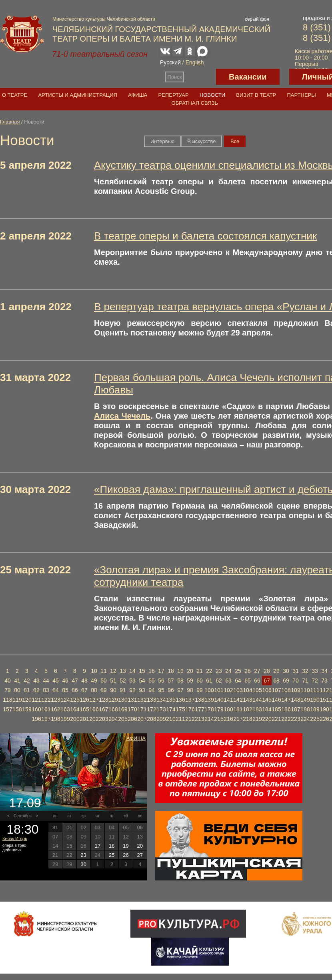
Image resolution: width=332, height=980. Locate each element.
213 (199, 719)
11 (104, 671)
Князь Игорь (15, 838)
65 (248, 681)
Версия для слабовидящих (200, 77)
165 (84, 709)
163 (65, 709)
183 (257, 709)
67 (267, 681)
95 (161, 690)
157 (7, 709)
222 (286, 719)
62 (219, 681)
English (195, 62)
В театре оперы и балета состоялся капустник (205, 236)
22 (209, 671)
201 (84, 719)
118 (7, 700)
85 (65, 690)
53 (132, 681)
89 (104, 690)
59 (190, 681)
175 (180, 709)
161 (46, 709)
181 (238, 709)
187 (295, 709)
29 (276, 671)
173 (161, 709)
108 (286, 690)
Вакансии (248, 77)
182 (247, 709)
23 (219, 671)
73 (324, 681)
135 (171, 700)
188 (305, 709)
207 (142, 719)
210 (171, 719)
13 (123, 671)
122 (46, 700)
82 (36, 690)
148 (295, 700)
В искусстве (201, 141)
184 (267, 709)
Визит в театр (256, 95)
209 (161, 719)
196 (36, 719)
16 (152, 671)
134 (161, 700)
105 (257, 690)
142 (238, 700)
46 (65, 681)
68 (276, 681)
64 (238, 681)
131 (132, 700)
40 (8, 681)
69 (286, 681)
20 (190, 671)
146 (276, 700)
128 (103, 700)
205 (123, 719)
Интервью (162, 141)
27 (257, 671)
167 (103, 709)
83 (46, 690)
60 (200, 681)
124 (65, 700)
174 (171, 709)
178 (209, 709)
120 (27, 700)
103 (238, 690)
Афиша (138, 95)
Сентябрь (23, 816)
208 (151, 719)
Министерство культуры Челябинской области (104, 19)
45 (56, 681)
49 (94, 681)
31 (296, 671)
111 (315, 690)
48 (84, 681)
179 (219, 709)
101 (219, 690)
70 (296, 681)
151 (324, 700)
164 (75, 709)
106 (267, 690)
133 (151, 700)
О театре (15, 95)
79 (8, 690)
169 (123, 709)
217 (238, 719)
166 (94, 709)
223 (295, 719)
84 (56, 690)
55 (152, 681)
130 (123, 700)
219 (257, 719)
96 (171, 690)
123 (55, 700)
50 (104, 681)
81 (27, 690)
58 (180, 681)
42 (27, 681)
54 (142, 681)
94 (152, 690)
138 (199, 700)
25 (238, 671)
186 (286, 709)
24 (228, 671)
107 (276, 690)
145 (267, 700)
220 (267, 719)
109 (295, 690)
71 (305, 681)
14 (132, 671)
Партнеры (301, 95)
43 (36, 681)
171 (142, 709)
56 (161, 681)
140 (219, 700)
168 (113, 709)
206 (132, 719)
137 (190, 700)
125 (75, 700)
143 (247, 700)
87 (84, 690)
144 (257, 700)
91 (123, 690)
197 (46, 719)
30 (286, 671)
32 (305, 671)
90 (113, 690)
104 (247, 690)
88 (94, 690)
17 (161, 671)
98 (190, 690)
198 (55, 719)
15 (142, 671)
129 (113, 700)
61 (209, 681)
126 (84, 700)
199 (65, 719)
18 (171, 671)
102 (228, 690)
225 (315, 719)
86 (75, 690)
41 (17, 681)
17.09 (25, 803)
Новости (212, 95)
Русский (170, 62)
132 (142, 700)
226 (324, 719)
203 (103, 719)
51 (113, 681)
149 (305, 700)
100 (209, 690)
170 (132, 709)
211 (180, 719)
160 (36, 709)
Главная (10, 122)
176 (190, 709)
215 (219, 719)
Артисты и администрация (78, 95)
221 (276, 719)
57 (171, 681)
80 (17, 690)
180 (228, 709)
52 (123, 681)
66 (257, 681)
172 (151, 709)
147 (286, 700)
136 (180, 700)
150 (315, 700)
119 (17, 700)
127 (94, 700)
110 (305, 690)
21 (200, 671)
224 (305, 719)
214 (209, 719)
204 (113, 719)
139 (209, 700)
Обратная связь (195, 103)
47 (75, 681)
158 (17, 709)
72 (315, 681)
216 (228, 719)
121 (36, 700)
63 (228, 681)
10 (94, 671)
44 (46, 681)
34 (324, 671)
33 (315, 671)
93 (142, 690)
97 (180, 690)
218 (247, 719)
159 (27, 709)
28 (267, 671)
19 (180, 671)
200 (75, 719)
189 (315, 709)
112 (324, 690)
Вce (235, 141)
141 (228, 700)
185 (276, 709)
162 (55, 709)
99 (200, 690)
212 (190, 719)
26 (248, 671)
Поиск (175, 77)
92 (132, 690)
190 (324, 709)
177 (199, 709)
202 (94, 719)
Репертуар (174, 95)
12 (113, 671)
